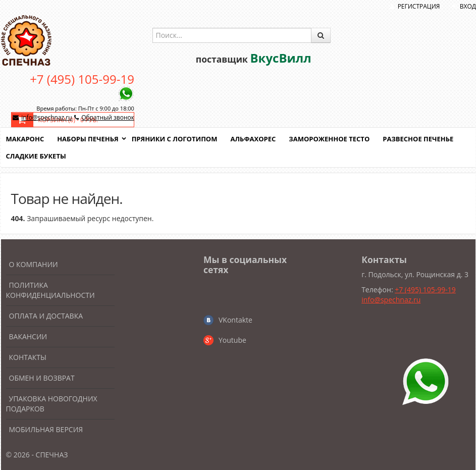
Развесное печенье (418, 139)
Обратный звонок (108, 117)
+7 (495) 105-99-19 (82, 79)
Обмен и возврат (42, 378)
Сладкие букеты (36, 156)
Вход (468, 6)
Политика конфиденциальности (50, 290)
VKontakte (235, 320)
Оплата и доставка (46, 316)
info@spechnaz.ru (46, 117)
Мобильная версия (46, 429)
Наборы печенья (88, 139)
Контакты (28, 357)
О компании (34, 264)
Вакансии (28, 336)
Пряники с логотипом (175, 139)
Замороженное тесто (329, 139)
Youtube (232, 340)
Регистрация (419, 6)
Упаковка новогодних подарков (52, 404)
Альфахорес (253, 139)
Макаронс (25, 139)
